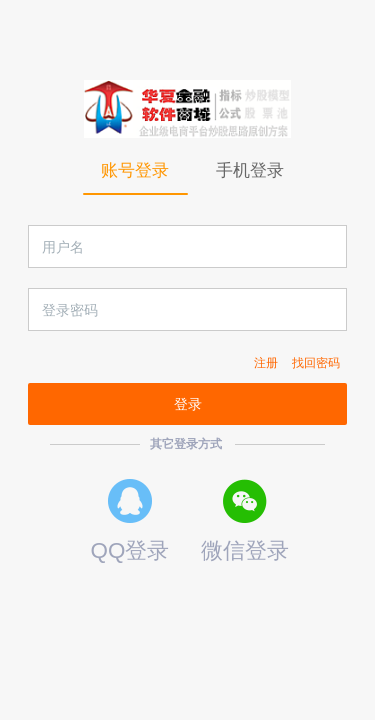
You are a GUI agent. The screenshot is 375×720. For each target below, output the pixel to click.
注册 (266, 363)
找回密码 (316, 363)
